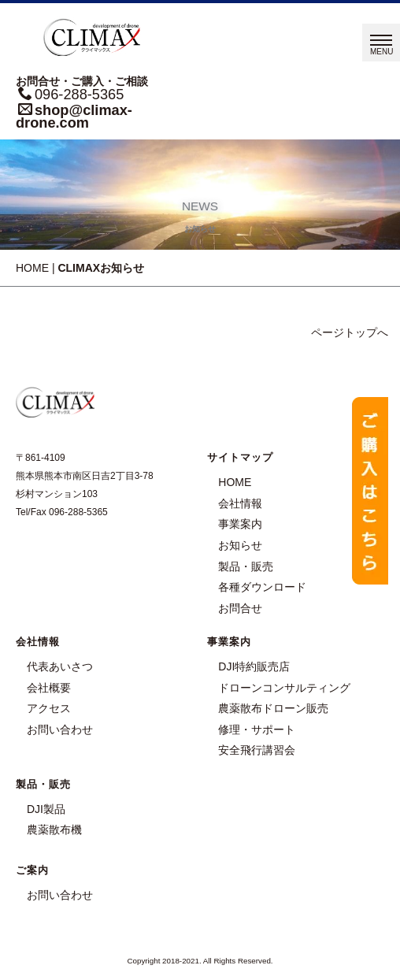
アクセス (49, 708)
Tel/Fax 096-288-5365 (62, 512)
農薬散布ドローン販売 (273, 708)
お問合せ (240, 608)
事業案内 (240, 524)
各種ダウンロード (262, 587)
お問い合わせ (60, 729)
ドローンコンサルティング (284, 688)
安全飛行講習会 (257, 750)
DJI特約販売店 (254, 666)
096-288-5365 (79, 95)
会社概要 (49, 688)
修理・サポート (257, 729)
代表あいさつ (60, 666)
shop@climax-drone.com (74, 117)
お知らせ (240, 545)
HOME (32, 268)
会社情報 (240, 503)
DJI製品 (46, 809)
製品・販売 (246, 566)
